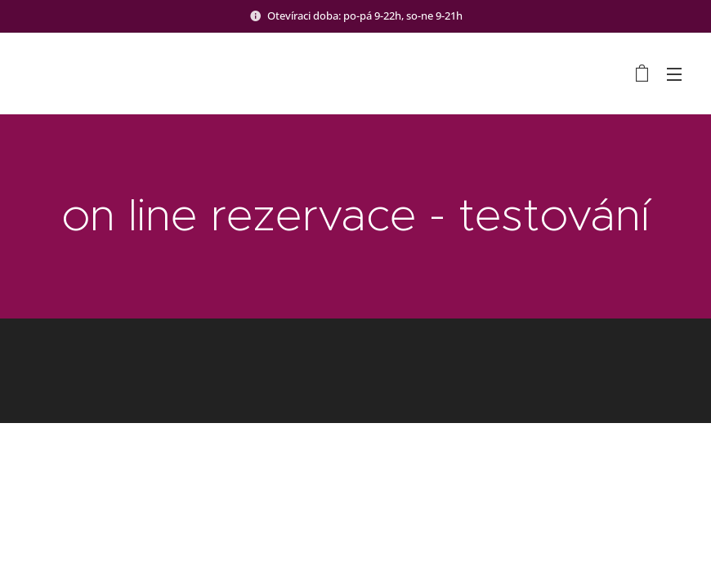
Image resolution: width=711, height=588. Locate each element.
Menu (674, 74)
